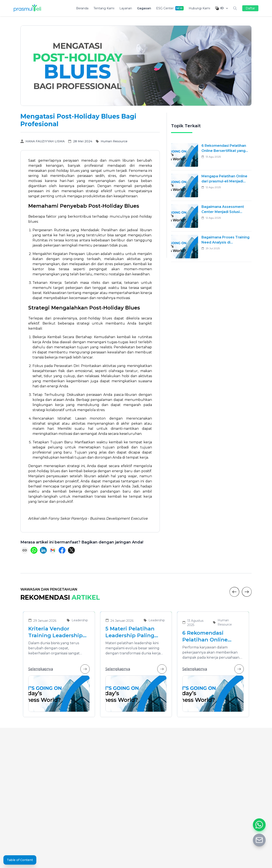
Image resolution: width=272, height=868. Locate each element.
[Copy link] (25, 550)
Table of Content (20, 860)
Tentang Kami (104, 8)
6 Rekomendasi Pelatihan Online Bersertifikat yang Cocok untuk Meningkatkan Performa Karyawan (209, 636)
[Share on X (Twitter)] (71, 550)
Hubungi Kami (199, 8)
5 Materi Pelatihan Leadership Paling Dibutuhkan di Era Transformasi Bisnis (132, 632)
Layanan (126, 8)
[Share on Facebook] (62, 550)
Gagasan (144, 8)
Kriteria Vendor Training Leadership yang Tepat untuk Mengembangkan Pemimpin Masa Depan (55, 632)
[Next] (247, 592)
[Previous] (234, 592)
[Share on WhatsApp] (34, 550)
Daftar (250, 8)
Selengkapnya (59, 669)
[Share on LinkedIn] (43, 550)
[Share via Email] (53, 550)
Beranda (82, 8)
